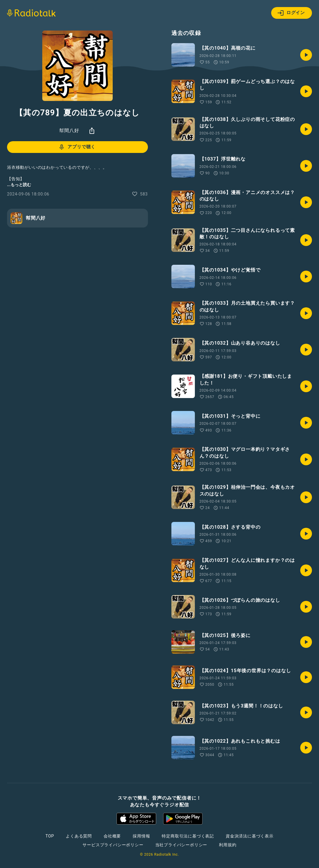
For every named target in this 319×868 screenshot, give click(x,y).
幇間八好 (69, 130)
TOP (50, 836)
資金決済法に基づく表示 (250, 836)
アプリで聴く (77, 147)
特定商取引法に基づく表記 (188, 836)
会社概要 (112, 836)
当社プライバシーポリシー (181, 845)
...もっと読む (19, 185)
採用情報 (141, 836)
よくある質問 (79, 836)
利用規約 (228, 845)
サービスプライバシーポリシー (113, 845)
